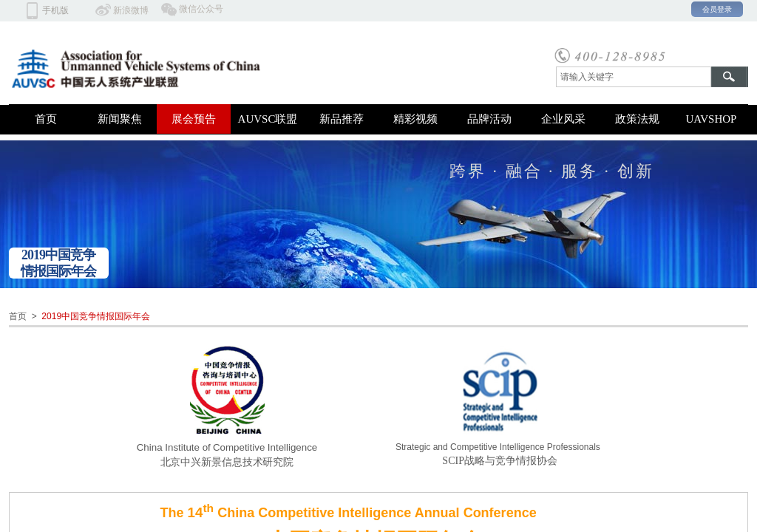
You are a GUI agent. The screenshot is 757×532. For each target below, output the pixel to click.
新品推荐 (342, 119)
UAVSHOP (712, 119)
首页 (46, 119)
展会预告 (194, 119)
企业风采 (563, 119)
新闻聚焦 (120, 119)
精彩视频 (415, 119)
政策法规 (637, 119)
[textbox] (634, 77)
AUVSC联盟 (268, 119)
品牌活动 (489, 119)
